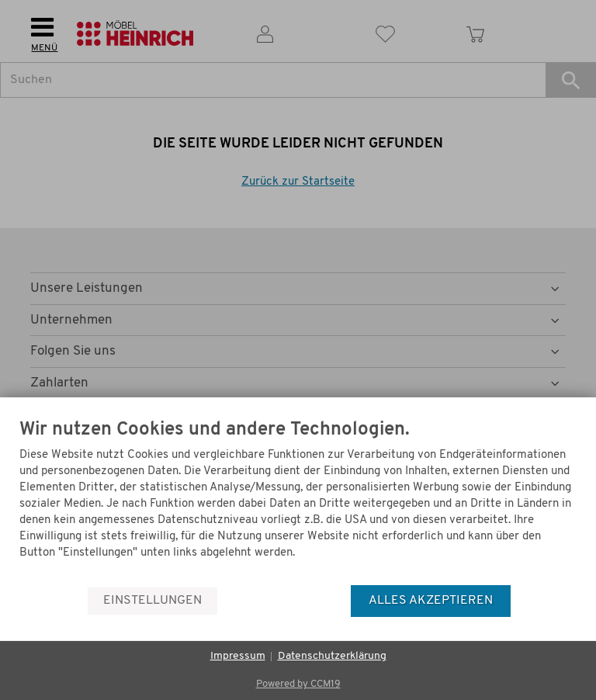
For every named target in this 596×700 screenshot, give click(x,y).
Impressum (238, 656)
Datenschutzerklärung (332, 656)
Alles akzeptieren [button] (431, 601)
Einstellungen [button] (152, 601)
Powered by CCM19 (298, 684)
